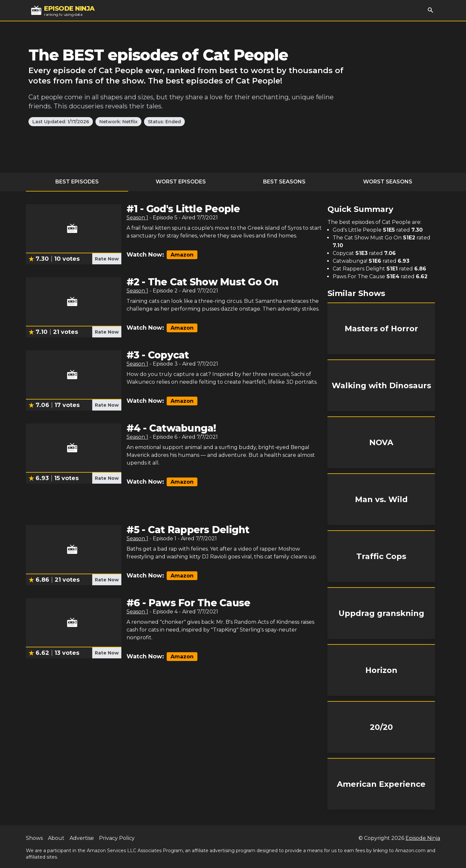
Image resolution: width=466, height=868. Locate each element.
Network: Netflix (118, 122)
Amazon (182, 255)
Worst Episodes (181, 182)
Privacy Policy (117, 838)
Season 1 (137, 218)
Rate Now (107, 259)
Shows (34, 838)
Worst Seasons (388, 182)
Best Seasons (284, 182)
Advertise (82, 838)
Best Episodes (77, 182)
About (56, 838)
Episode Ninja (423, 838)
